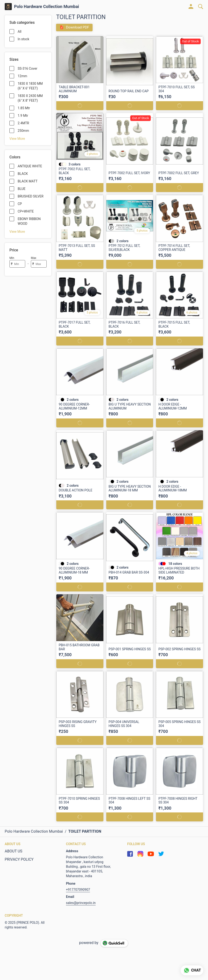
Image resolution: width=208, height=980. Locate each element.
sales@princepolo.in (81, 903)
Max (34, 258)
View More (17, 139)
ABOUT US (14, 851)
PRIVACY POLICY (19, 859)
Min (12, 258)
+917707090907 (78, 890)
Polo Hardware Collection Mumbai (47, 7)
